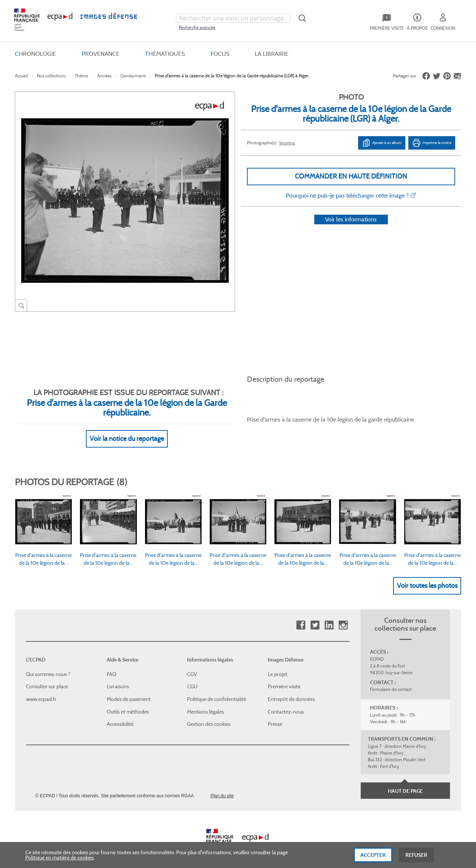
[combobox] (233, 18)
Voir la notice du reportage (127, 430)
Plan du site (222, 787)
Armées (104, 76)
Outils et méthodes (128, 703)
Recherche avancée (197, 27)
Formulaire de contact (391, 681)
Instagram (343, 617)
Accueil (21, 76)
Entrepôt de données (291, 690)
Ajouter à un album (382, 143)
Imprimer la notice (432, 143)
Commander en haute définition (351, 176)
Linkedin (329, 617)
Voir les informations (351, 229)
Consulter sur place (47, 678)
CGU (192, 678)
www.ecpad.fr (41, 690)
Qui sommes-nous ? (48, 665)
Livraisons (118, 678)
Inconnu (287, 143)
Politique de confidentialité (217, 690)
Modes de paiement (129, 690)
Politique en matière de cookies (59, 858)
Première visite (284, 678)
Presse (275, 715)
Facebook (301, 617)
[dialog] (238, 855)
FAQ (112, 665)
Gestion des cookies (209, 715)
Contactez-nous (286, 703)
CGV (192, 665)
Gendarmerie (133, 76)
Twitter (315, 617)
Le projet (278, 665)
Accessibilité (120, 715)
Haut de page (405, 782)
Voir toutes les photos (427, 577)
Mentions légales (205, 703)
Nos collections (51, 76)
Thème (81, 76)
